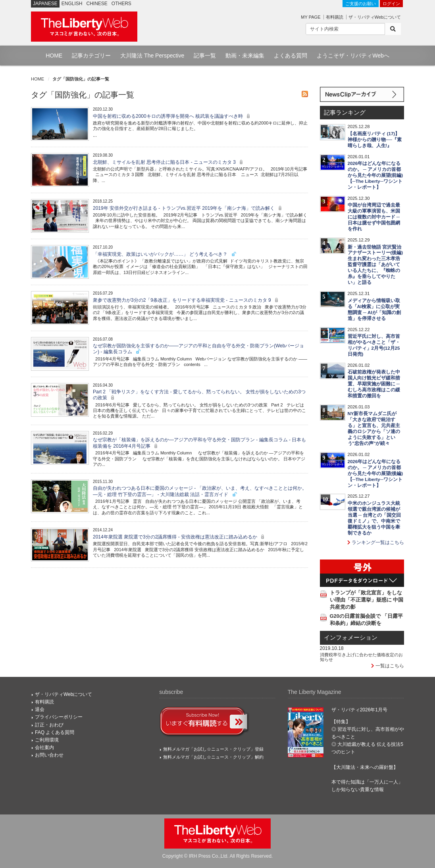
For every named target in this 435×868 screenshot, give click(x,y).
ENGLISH (72, 4)
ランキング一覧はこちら (376, 542)
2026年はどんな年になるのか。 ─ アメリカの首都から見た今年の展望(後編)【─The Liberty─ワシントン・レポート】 (375, 473)
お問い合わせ (49, 755)
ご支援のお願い (361, 4)
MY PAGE (311, 17)
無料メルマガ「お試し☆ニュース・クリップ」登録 (213, 749)
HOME (54, 56)
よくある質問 (291, 56)
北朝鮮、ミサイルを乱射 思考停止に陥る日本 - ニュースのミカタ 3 (169, 162)
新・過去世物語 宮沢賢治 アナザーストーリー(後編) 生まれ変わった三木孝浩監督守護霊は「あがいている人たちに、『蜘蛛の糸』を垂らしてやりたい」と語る (375, 265)
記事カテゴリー (91, 56)
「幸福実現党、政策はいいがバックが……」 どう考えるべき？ (165, 254)
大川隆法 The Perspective (152, 56)
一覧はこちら (388, 666)
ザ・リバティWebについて (375, 17)
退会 (40, 709)
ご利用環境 (47, 740)
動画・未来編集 (245, 56)
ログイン (391, 4)
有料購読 (335, 17)
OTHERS (121, 4)
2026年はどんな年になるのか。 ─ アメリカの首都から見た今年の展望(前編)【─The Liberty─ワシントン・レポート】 (375, 175)
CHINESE (97, 4)
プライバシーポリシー (59, 717)
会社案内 (44, 747)
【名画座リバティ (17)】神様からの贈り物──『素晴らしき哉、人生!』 (375, 140)
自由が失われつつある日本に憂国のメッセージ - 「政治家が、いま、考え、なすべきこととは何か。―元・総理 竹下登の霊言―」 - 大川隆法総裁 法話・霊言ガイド (200, 491)
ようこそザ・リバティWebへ (353, 56)
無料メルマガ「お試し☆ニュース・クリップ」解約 (213, 757)
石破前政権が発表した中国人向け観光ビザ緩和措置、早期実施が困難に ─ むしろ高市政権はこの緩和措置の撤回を (374, 384)
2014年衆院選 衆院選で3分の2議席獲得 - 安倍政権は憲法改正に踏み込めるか (180, 537)
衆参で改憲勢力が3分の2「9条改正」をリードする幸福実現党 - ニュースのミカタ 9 (187, 300)
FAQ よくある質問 (55, 732)
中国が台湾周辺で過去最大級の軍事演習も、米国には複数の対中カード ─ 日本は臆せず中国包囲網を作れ (374, 217)
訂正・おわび (49, 725)
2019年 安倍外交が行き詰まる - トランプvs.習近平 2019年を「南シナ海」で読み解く (188, 208)
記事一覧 (205, 56)
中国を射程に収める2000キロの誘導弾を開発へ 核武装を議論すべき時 (172, 116)
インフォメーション (351, 638)
